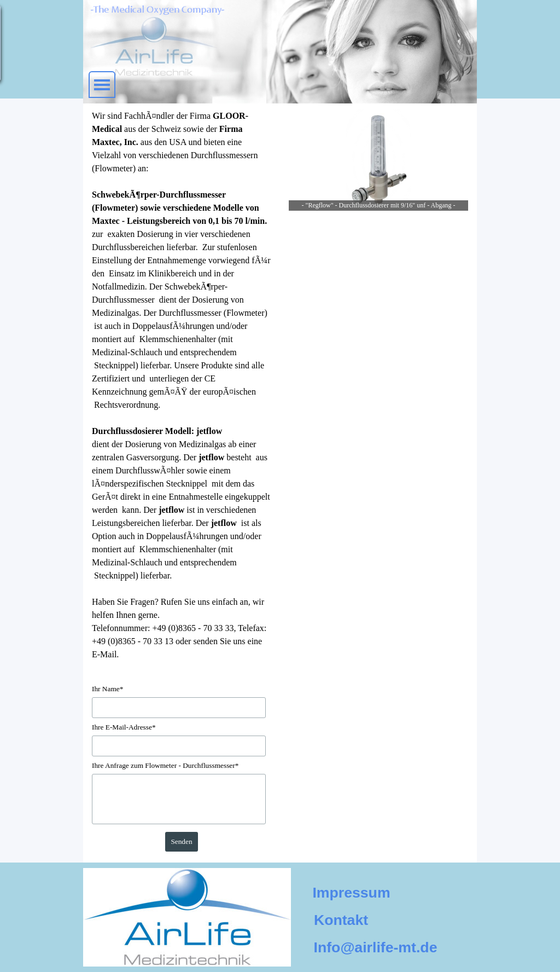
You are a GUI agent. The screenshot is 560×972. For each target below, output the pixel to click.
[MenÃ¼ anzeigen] (102, 85)
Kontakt (341, 920)
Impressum (351, 893)
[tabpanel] (182, 385)
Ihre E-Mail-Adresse (124, 727)
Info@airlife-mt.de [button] (376, 947)
